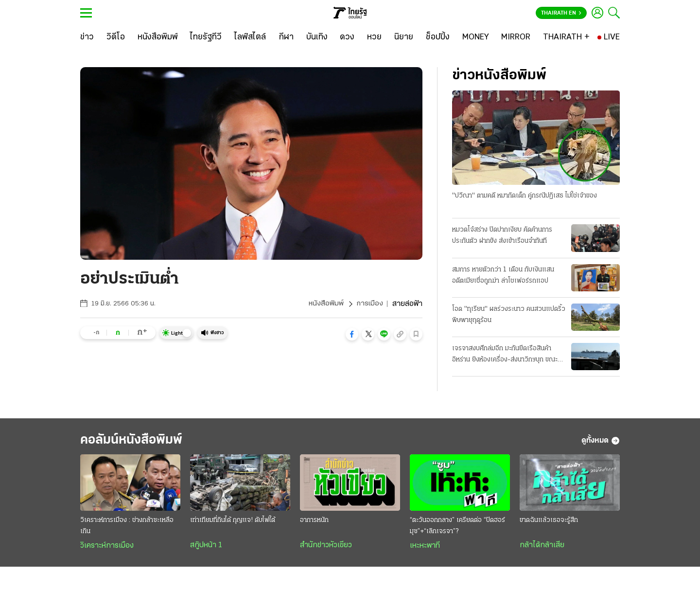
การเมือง (369, 304)
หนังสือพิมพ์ (325, 304)
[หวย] (374, 37)
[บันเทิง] (317, 37)
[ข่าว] (87, 37)
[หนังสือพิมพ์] (158, 37)
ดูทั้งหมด (601, 442)
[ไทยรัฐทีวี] (206, 37)
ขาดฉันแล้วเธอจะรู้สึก (549, 523)
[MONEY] (476, 37)
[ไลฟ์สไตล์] (250, 37)
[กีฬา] (286, 37)
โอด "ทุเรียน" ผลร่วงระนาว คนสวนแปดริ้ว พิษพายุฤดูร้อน (509, 315)
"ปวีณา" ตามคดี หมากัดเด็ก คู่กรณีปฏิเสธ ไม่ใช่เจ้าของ (525, 196)
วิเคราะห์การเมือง (107, 548)
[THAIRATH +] (566, 37)
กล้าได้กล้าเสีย (542, 548)
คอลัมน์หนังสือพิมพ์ (138, 442)
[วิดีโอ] (116, 37)
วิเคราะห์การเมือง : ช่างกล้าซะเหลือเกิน (127, 528)
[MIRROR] (516, 37)
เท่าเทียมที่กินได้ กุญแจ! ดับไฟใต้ (233, 523)
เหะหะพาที (425, 548)
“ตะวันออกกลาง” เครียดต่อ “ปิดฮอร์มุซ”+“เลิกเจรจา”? (457, 528)
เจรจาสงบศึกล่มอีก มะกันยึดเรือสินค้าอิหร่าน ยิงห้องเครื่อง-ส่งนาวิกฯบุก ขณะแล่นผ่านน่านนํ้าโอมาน (505, 356)
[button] (352, 334)
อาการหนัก (314, 523)
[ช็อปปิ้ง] (438, 37)
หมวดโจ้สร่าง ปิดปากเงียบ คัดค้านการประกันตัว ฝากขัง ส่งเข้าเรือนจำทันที (502, 236)
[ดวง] (347, 37)
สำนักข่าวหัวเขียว (326, 548)
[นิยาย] (404, 37)
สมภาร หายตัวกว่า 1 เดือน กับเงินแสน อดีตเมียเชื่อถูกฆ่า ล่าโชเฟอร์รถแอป (503, 275)
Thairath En (561, 13)
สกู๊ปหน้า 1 (206, 548)
